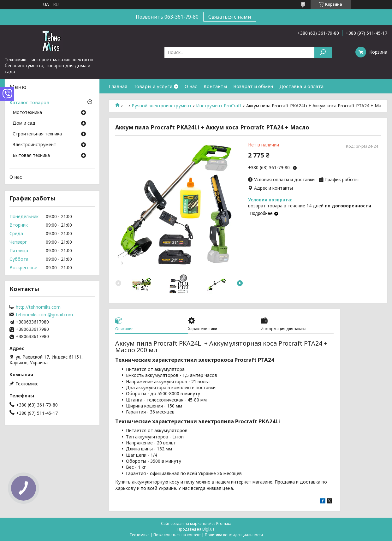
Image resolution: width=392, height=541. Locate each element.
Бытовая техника (31, 156)
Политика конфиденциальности (234, 535)
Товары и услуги (153, 86)
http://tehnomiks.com (38, 307)
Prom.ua (224, 523)
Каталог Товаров (29, 102)
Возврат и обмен (253, 86)
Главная (118, 86)
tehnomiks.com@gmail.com (44, 315)
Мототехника (27, 113)
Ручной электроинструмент (162, 106)
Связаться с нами (230, 17)
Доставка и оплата (301, 86)
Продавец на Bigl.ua (196, 529)
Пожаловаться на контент (177, 535)
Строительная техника (37, 134)
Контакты (215, 86)
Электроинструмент (34, 145)
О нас (191, 86)
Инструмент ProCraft (219, 106)
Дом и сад (24, 123)
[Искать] (323, 52)
